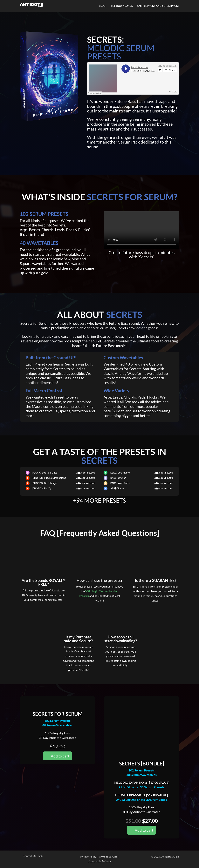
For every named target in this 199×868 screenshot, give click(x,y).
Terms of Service (108, 857)
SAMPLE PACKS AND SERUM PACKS (158, 6)
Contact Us (30, 856)
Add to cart (60, 756)
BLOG (102, 6)
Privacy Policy (88, 857)
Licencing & (95, 861)
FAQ (41, 856)
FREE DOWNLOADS (121, 6)
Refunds (106, 861)
